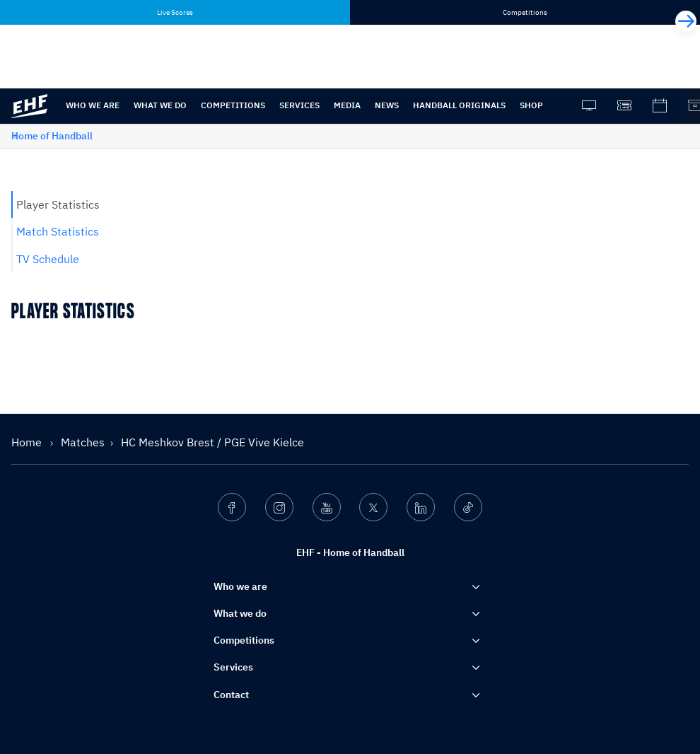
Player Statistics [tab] (58, 204)
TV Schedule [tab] (48, 259)
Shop (531, 105)
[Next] (686, 21)
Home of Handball (52, 136)
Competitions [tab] (525, 12)
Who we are (93, 105)
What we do (160, 105)
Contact (231, 695)
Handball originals (459, 105)
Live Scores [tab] (175, 12)
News (387, 105)
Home (28, 442)
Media (347, 105)
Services (299, 105)
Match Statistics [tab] (58, 231)
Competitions (233, 105)
